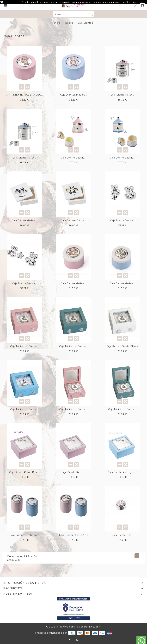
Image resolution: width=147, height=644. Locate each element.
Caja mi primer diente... (24, 346)
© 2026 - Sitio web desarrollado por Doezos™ (73, 627)
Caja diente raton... (122, 95)
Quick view (28, 87)
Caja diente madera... (25, 220)
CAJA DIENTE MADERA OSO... (24, 95)
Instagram (77, 640)
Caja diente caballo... (73, 158)
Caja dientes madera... (73, 95)
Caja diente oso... (122, 535)
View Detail (21, 87)
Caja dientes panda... (74, 220)
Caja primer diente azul (74, 535)
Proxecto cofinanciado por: (55, 633)
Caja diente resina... (122, 220)
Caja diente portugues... (122, 472)
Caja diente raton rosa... (25, 472)
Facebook (69, 640)
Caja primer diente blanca (123, 346)
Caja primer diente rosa (24, 535)
